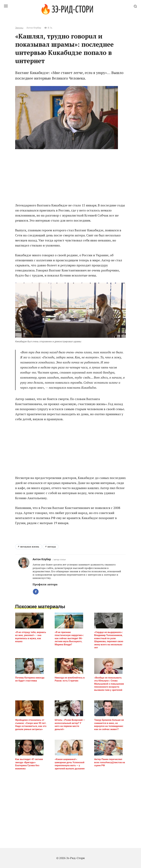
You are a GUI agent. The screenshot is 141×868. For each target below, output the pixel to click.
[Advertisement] (70, 176)
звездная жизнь (30, 600)
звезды (52, 600)
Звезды (19, 28)
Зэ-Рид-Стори (72, 10)
